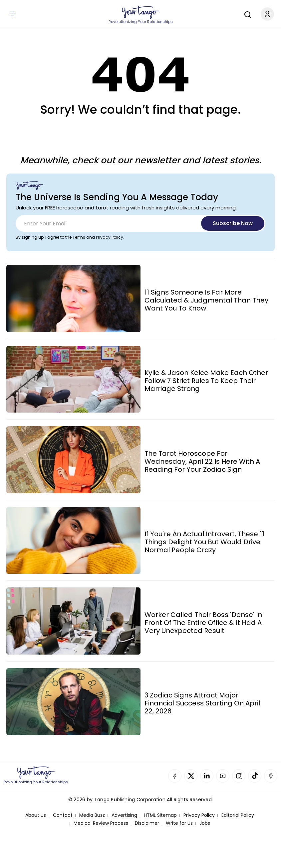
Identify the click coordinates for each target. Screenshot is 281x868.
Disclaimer (147, 823)
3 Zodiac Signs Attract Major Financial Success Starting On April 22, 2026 (202, 703)
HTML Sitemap (160, 815)
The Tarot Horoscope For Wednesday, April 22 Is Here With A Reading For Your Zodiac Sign (202, 461)
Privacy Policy (110, 237)
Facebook (175, 776)
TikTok (255, 776)
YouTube (223, 776)
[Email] (140, 223)
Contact (63, 815)
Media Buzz (92, 815)
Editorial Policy (238, 815)
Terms (79, 237)
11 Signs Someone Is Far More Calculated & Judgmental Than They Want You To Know (206, 300)
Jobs (205, 823)
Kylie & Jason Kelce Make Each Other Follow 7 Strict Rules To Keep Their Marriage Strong (206, 381)
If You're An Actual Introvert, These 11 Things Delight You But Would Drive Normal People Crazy (204, 542)
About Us (36, 815)
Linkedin (207, 776)
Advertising (124, 815)
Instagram (239, 776)
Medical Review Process (101, 823)
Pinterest (271, 776)
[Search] (246, 14)
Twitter (191, 776)
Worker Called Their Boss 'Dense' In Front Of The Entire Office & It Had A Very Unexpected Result (203, 623)
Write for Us (179, 823)
